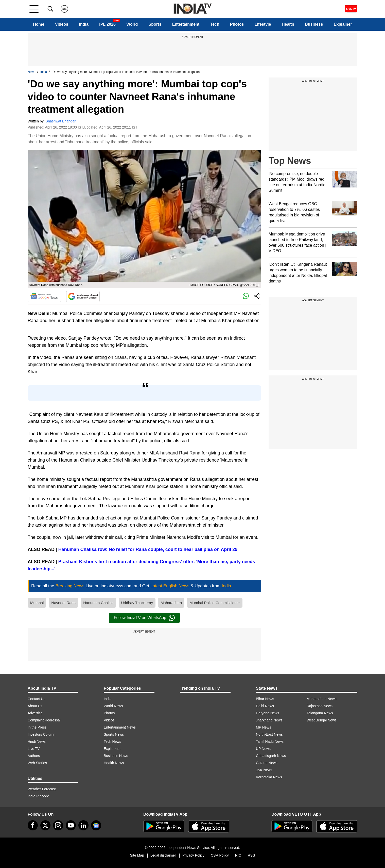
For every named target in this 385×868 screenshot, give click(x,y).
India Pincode (38, 796)
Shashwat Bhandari (61, 121)
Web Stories (37, 763)
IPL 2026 (107, 24)
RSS (251, 855)
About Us (35, 706)
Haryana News (268, 713)
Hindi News (37, 741)
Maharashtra (171, 603)
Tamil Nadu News (270, 741)
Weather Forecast (42, 789)
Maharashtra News (322, 699)
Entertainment (186, 24)
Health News (114, 763)
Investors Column (41, 734)
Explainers (112, 749)
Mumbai (37, 603)
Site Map (137, 855)
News (31, 72)
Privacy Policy (193, 855)
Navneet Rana (63, 603)
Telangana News (320, 713)
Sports (155, 24)
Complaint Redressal (44, 720)
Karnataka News (269, 777)
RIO (238, 855)
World (132, 24)
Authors (34, 756)
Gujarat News (267, 763)
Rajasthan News (320, 706)
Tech (215, 24)
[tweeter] (45, 825)
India (84, 24)
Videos (62, 24)
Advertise (35, 713)
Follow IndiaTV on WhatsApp (144, 618)
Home (39, 24)
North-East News (269, 734)
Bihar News (265, 699)
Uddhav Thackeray (137, 603)
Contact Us (36, 699)
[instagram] (58, 825)
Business (314, 24)
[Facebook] (33, 825)
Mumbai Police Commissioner (215, 603)
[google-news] (96, 825)
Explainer (343, 24)
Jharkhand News (269, 720)
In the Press (37, 727)
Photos (237, 24)
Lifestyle (263, 24)
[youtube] (71, 825)
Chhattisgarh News (271, 756)
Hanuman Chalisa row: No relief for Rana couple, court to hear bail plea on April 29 (148, 549)
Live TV (34, 749)
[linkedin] (83, 825)
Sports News (114, 734)
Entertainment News (120, 727)
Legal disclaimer (163, 855)
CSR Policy (220, 855)
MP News (264, 727)
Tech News (112, 741)
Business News (116, 756)
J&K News (264, 770)
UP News (263, 749)
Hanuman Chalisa (98, 603)
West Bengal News (322, 720)
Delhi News (265, 706)
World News (113, 706)
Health (288, 24)
